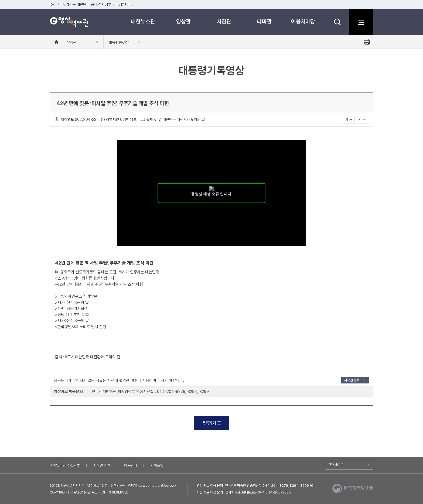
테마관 (264, 21)
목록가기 (211, 423)
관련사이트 (336, 465)
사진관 (224, 21)
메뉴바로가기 (0, 0)
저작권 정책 (102, 465)
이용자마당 (303, 21)
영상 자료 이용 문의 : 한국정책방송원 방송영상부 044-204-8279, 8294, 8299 (253, 486)
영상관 (183, 21)
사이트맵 (157, 465)
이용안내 (131, 465)
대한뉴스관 (143, 21)
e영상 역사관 (69, 22)
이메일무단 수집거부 (65, 465)
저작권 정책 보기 (355, 380)
